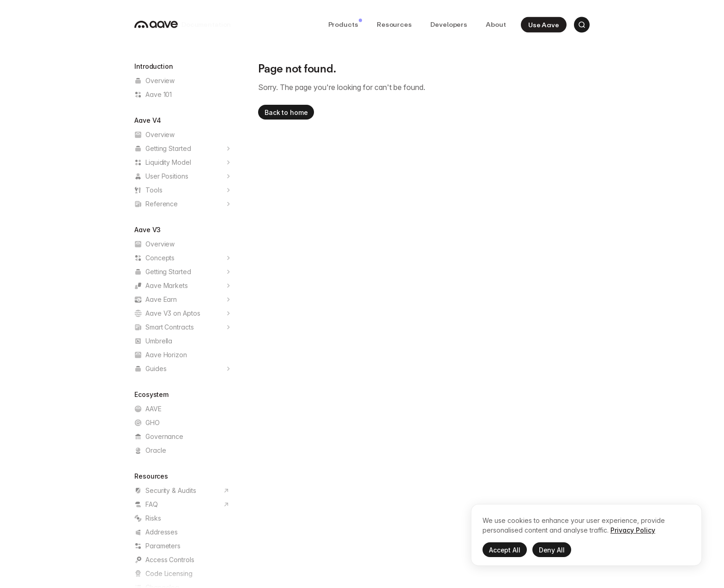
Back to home (286, 112)
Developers (449, 24)
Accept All (505, 550)
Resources (394, 24)
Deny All (552, 550)
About (496, 24)
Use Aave (544, 24)
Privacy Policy (633, 531)
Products (345, 24)
